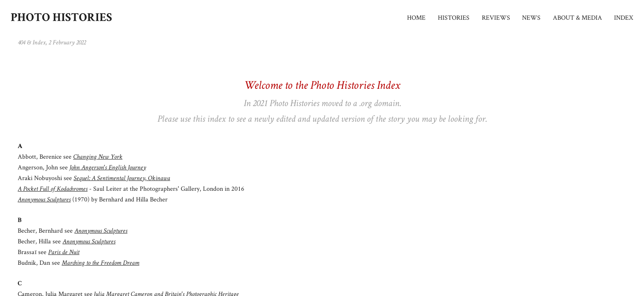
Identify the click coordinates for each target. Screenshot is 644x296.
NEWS (531, 18)
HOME (416, 18)
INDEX (624, 18)
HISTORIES (454, 18)
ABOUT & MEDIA (577, 18)
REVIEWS (496, 18)
